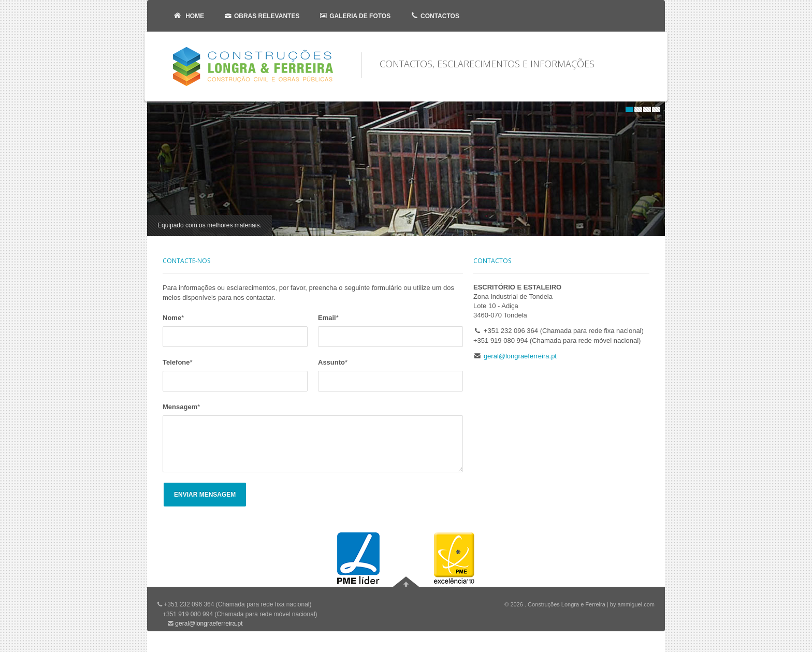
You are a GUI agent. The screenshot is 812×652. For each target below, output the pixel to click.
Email (328, 318)
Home (188, 16)
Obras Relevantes (260, 16)
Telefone (178, 362)
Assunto (333, 362)
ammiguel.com (636, 604)
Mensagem (181, 407)
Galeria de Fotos (354, 16)
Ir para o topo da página (406, 582)
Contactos (434, 16)
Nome (173, 318)
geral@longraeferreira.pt (520, 356)
